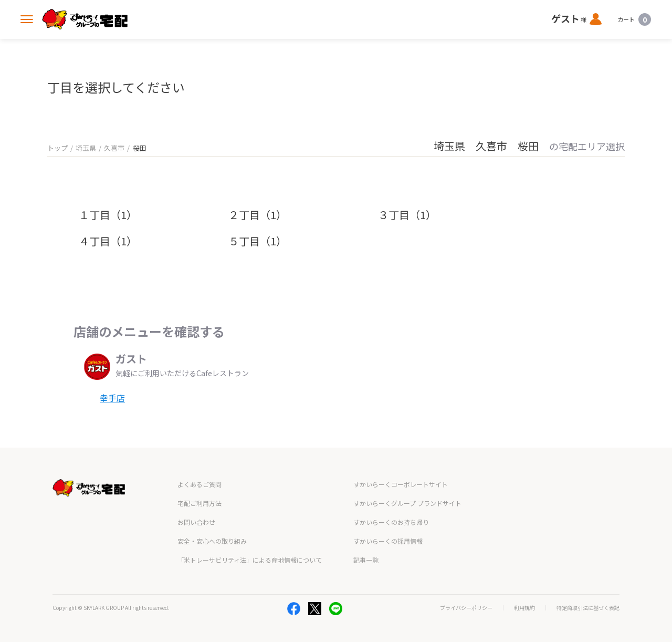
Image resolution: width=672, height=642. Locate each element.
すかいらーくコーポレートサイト (401, 484)
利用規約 (524, 608)
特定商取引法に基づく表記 (588, 608)
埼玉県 (86, 148)
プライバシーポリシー (466, 608)
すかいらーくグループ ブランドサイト (407, 503)
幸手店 (112, 398)
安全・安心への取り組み (212, 541)
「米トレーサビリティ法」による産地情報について (250, 560)
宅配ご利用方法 (199, 503)
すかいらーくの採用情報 (388, 541)
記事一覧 (366, 560)
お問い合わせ (196, 522)
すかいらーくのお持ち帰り (391, 522)
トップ (57, 148)
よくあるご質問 (199, 484)
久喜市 (114, 148)
